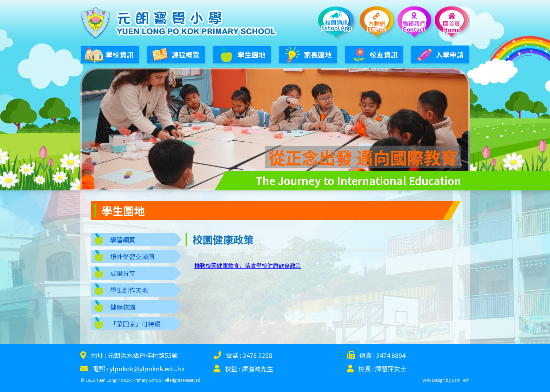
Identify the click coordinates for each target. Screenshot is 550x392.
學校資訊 (109, 54)
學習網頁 (123, 237)
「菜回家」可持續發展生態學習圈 (143, 321)
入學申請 (439, 54)
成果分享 (123, 270)
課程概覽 (175, 54)
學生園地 (241, 54)
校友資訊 (373, 54)
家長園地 (307, 54)
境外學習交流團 (132, 254)
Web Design (434, 377)
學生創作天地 (129, 287)
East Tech (461, 377)
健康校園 (123, 304)
